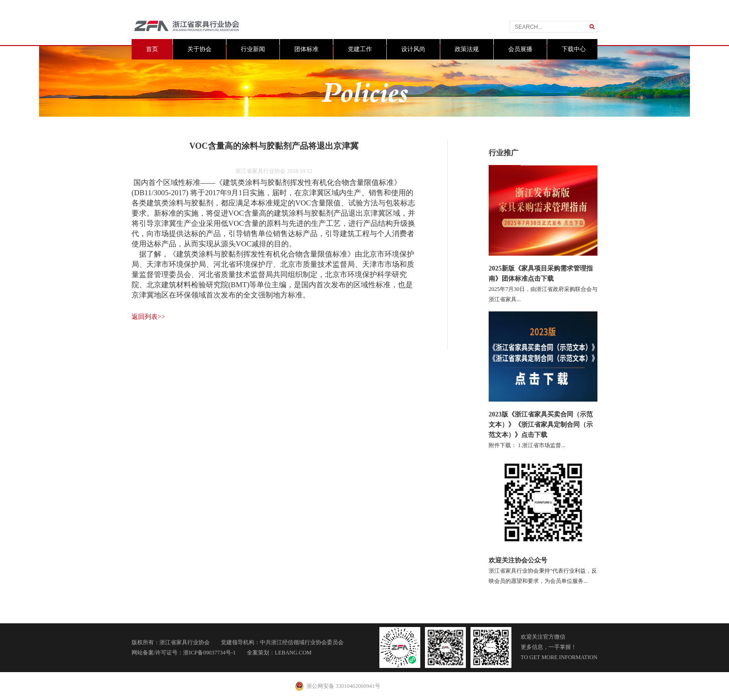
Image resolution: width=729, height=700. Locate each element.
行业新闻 (253, 49)
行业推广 (504, 153)
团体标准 (306, 49)
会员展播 (520, 49)
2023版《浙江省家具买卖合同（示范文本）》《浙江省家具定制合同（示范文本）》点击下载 (541, 425)
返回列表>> (148, 317)
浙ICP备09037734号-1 (209, 653)
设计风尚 (413, 49)
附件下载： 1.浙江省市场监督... (527, 445)
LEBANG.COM (293, 653)
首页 (152, 49)
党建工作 (360, 49)
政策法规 (467, 49)
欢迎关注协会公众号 (518, 560)
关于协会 (199, 49)
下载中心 (574, 49)
